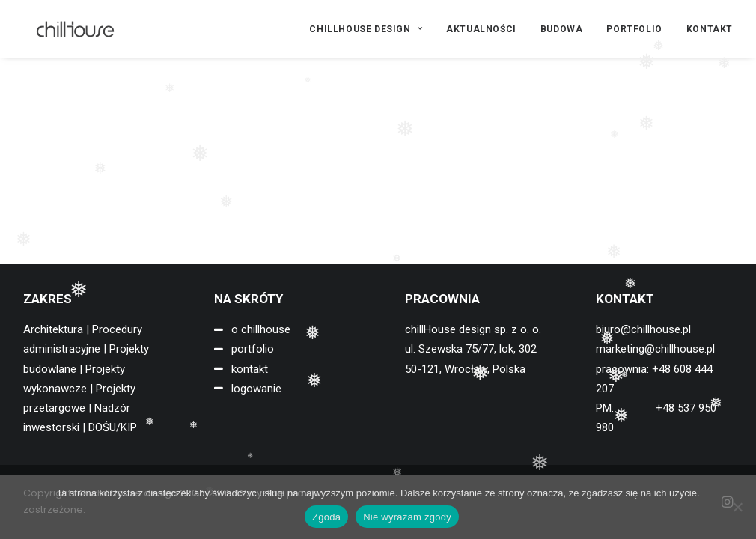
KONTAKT (710, 29)
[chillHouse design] (63, 29)
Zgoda (326, 517)
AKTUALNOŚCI (481, 29)
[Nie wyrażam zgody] (737, 507)
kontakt (250, 369)
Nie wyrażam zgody (407, 517)
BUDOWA (562, 29)
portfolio (253, 349)
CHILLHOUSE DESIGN (366, 29)
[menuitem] (371, 29)
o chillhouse (261, 329)
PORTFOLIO (634, 29)
